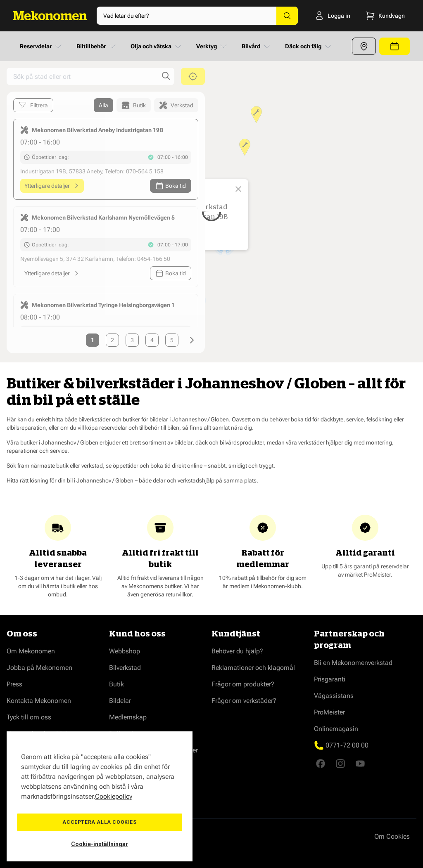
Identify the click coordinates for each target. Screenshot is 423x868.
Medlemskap (128, 717)
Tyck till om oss (29, 717)
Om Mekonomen (31, 651)
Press (14, 684)
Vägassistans (334, 696)
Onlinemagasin (336, 729)
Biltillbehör (97, 46)
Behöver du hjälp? (237, 651)
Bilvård (257, 46)
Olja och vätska (157, 46)
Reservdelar (42, 46)
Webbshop (125, 651)
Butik (116, 684)
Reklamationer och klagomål (253, 668)
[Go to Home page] (50, 16)
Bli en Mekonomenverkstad (353, 663)
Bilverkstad (125, 668)
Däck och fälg (309, 46)
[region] (100, 796)
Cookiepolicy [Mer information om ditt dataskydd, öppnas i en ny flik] (114, 796)
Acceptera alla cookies (99, 822)
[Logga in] (329, 16)
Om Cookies (392, 836)
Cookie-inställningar (100, 844)
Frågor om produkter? (243, 684)
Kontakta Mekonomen (39, 701)
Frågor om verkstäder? (244, 701)
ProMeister (329, 712)
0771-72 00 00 (347, 745)
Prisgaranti (330, 679)
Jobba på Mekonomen (39, 668)
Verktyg (212, 46)
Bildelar (120, 701)
